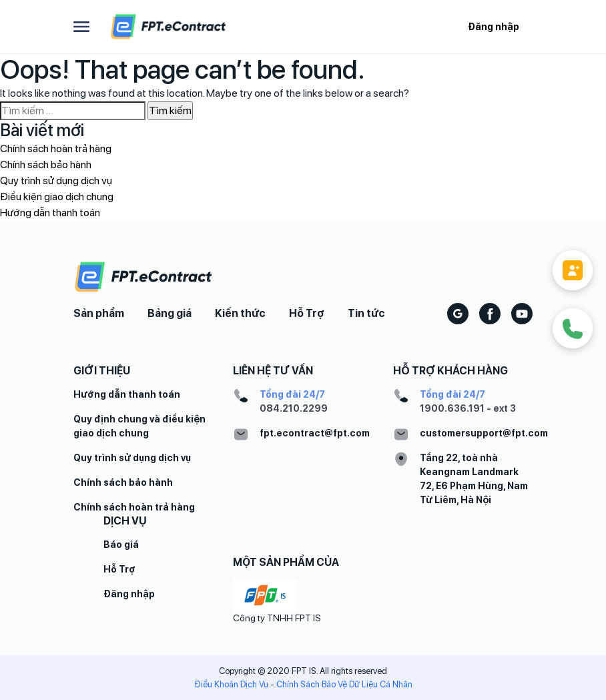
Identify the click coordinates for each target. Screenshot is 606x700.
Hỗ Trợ (307, 313)
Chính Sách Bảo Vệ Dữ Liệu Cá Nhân (344, 684)
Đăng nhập (494, 27)
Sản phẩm (99, 313)
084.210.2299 (294, 408)
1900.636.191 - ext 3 (468, 408)
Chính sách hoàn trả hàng (56, 148)
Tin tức (366, 313)
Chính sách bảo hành (46, 164)
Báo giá (121, 545)
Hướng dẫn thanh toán (50, 213)
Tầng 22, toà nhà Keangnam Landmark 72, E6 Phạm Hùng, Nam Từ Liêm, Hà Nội (474, 479)
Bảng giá (170, 313)
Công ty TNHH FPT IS (277, 618)
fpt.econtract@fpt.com (315, 433)
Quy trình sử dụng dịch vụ (56, 181)
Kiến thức (240, 313)
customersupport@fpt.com (484, 433)
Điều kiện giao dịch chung (57, 197)
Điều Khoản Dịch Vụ (231, 684)
